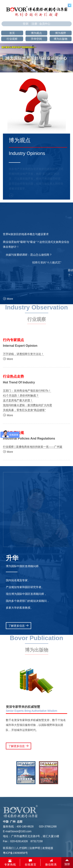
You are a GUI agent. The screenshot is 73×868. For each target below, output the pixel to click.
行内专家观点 (13, 340)
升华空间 (36, 39)
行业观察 (12, 39)
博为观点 (36, 33)
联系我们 (8, 848)
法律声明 (35, 848)
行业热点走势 (13, 376)
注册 (34, 24)
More (8, 299)
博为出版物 (61, 39)
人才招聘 (21, 848)
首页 (12, 33)
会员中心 (45, 24)
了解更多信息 (18, 626)
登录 (26, 24)
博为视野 (61, 33)
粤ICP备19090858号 (15, 853)
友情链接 (48, 848)
